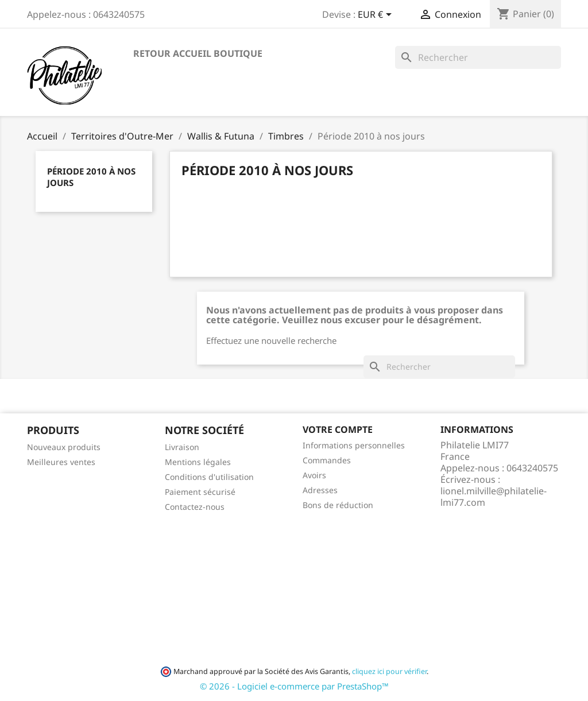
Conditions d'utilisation (209, 477)
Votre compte (338, 429)
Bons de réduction (338, 505)
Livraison (182, 447)
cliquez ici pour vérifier (389, 671)
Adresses (320, 490)
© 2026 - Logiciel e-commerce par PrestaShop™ (294, 686)
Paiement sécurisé (200, 492)
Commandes (327, 460)
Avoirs (314, 475)
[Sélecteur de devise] (377, 16)
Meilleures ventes (61, 462)
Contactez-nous (195, 507)
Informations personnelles (354, 445)
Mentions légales (198, 462)
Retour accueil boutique (198, 53)
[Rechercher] (478, 57)
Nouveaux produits (64, 447)
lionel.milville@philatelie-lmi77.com (494, 497)
